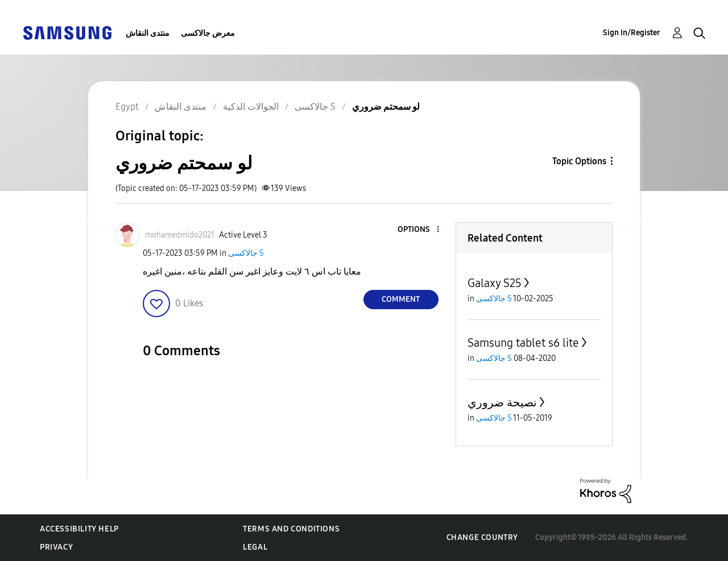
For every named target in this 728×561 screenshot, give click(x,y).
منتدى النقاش (148, 33)
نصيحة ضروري (502, 402)
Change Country (482, 537)
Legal (255, 547)
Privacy (56, 547)
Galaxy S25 (495, 283)
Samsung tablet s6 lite (523, 343)
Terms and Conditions (291, 529)
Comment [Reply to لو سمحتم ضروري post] (401, 299)
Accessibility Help (79, 529)
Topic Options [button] (579, 161)
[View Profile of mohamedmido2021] (180, 235)
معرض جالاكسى (208, 33)
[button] (419, 230)
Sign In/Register (632, 33)
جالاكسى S (246, 253)
